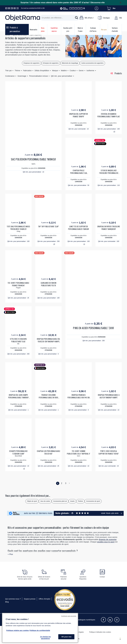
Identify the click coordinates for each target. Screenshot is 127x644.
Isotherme (91, 71)
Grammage (23, 76)
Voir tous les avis (110, 513)
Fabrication (28, 71)
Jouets (72, 501)
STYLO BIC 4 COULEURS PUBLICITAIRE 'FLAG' (18, 340)
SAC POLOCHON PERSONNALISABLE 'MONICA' (33, 159)
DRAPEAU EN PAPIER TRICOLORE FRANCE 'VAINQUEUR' (109, 228)
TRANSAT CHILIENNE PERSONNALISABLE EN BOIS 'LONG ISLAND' (48, 396)
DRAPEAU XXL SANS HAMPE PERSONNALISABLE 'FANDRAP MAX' (18, 396)
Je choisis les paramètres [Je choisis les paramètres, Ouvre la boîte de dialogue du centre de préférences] (45, 638)
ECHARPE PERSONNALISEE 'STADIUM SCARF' (18, 452)
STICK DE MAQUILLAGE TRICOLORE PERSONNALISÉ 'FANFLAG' (109, 172)
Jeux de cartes (45, 501)
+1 (84, 244)
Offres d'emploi (44, 599)
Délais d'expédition (43, 71)
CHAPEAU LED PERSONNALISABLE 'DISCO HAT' (48, 452)
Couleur (74, 71)
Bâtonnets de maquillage (70, 63)
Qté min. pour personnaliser (62, 76)
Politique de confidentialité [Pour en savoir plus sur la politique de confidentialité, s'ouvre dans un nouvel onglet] (40, 630)
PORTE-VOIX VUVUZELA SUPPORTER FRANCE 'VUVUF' (109, 452)
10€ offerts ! (86, 18)
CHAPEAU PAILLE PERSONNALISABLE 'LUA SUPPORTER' (79, 172)
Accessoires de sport (93, 501)
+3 (114, 132)
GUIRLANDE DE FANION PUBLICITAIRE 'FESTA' (48, 284)
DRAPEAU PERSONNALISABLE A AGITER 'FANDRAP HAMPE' (109, 396)
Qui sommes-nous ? (13, 599)
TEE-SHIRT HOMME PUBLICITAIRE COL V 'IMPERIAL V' (79, 452)
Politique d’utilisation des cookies (100, 632)
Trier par (9, 71)
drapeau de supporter (108, 539)
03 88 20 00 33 (12, 8)
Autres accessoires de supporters (92, 63)
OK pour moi (66, 637)
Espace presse (30, 599)
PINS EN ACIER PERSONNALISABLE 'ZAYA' (94, 328)
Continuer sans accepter (69, 616)
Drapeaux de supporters (32, 63)
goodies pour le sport (106, 542)
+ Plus (10, 554)
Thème (18, 71)
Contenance (11, 76)
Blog (7, 602)
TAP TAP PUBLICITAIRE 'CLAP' (48, 226)
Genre (82, 71)
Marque (56, 71)
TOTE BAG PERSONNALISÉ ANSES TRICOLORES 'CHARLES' (18, 228)
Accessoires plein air (60, 501)
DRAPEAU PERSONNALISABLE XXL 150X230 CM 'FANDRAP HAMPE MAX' (48, 340)
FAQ (118, 18)
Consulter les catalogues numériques (81, 620)
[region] (40, 628)
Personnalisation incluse (39, 76)
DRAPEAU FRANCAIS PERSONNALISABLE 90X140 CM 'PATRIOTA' (79, 396)
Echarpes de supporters (51, 63)
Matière (65, 71)
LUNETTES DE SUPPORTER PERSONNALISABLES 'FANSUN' (79, 228)
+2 (24, 469)
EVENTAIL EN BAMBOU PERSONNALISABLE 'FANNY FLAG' (109, 115)
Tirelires (80, 501)
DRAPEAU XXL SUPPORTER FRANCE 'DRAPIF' (79, 115)
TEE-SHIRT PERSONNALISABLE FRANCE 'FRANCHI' (18, 284)
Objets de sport (32, 501)
